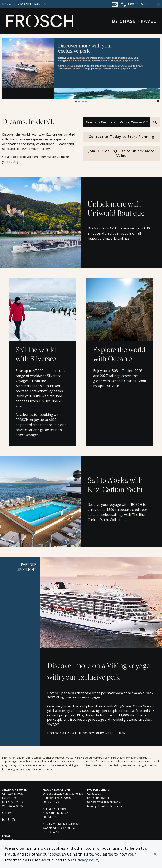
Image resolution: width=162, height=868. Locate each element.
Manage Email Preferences (104, 806)
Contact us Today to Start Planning (121, 137)
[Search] (155, 122)
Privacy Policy (87, 860)
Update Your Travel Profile (104, 802)
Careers (7, 813)
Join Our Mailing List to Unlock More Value (121, 153)
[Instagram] (13, 820)
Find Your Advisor (98, 798)
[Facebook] (8, 820)
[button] (155, 854)
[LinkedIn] (3, 820)
